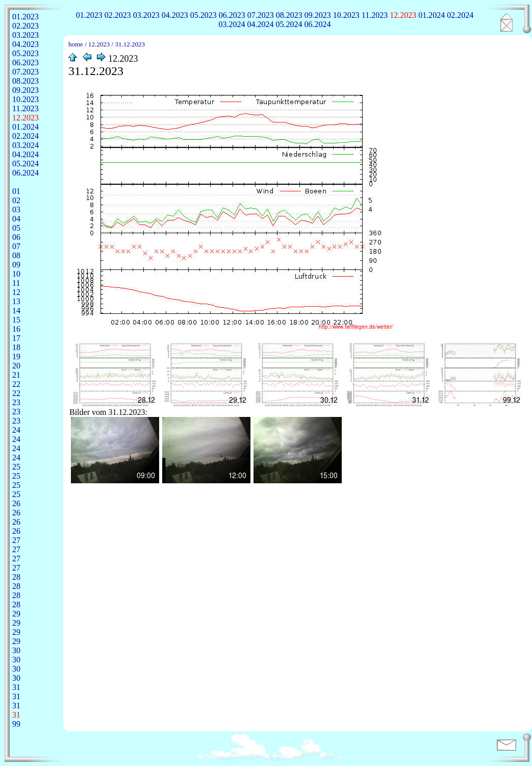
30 (16, 650)
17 (16, 338)
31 (16, 687)
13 (16, 301)
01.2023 (89, 15)
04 (16, 219)
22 (16, 384)
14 (16, 311)
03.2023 (146, 15)
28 (16, 577)
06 (16, 237)
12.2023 (403, 15)
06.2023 (232, 15)
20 (16, 366)
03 (16, 209)
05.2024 (289, 24)
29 (16, 614)
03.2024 (232, 24)
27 (16, 540)
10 (16, 274)
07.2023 (261, 15)
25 (16, 467)
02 (16, 200)
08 (16, 255)
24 (16, 430)
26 (16, 503)
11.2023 (375, 15)
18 (16, 347)
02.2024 (460, 15)
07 (16, 246)
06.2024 (318, 24)
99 (16, 724)
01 (16, 191)
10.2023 (346, 15)
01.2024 (432, 15)
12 (16, 292)
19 (16, 356)
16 (16, 329)
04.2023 (175, 15)
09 (16, 265)
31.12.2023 (130, 44)
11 (16, 283)
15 (16, 320)
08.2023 (289, 15)
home (76, 44)
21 (16, 375)
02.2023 (118, 15)
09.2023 (318, 15)
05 (16, 228)
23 (16, 402)
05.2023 (204, 15)
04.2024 (261, 24)
